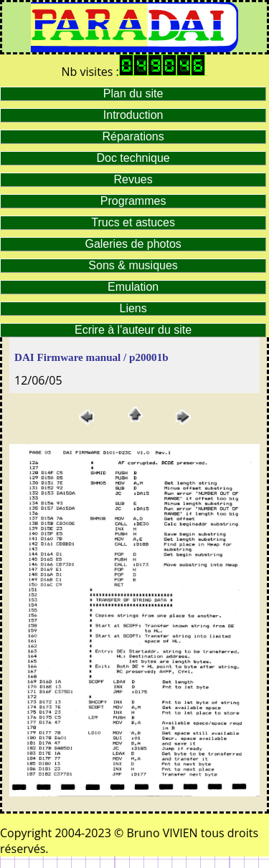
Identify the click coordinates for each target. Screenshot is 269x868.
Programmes (133, 201)
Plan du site (133, 93)
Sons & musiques (133, 265)
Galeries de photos (133, 244)
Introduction (133, 115)
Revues (133, 179)
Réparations (133, 136)
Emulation (133, 287)
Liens (133, 308)
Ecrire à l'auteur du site (133, 330)
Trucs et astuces (133, 222)
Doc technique (133, 158)
